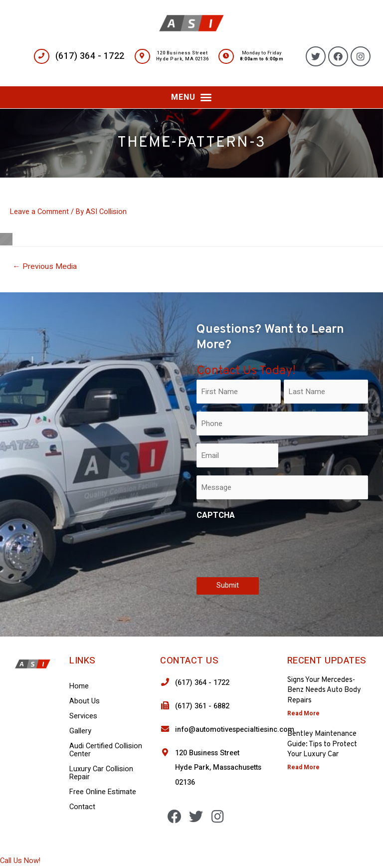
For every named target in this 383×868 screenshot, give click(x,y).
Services (83, 716)
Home (79, 686)
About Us (85, 701)
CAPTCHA (216, 515)
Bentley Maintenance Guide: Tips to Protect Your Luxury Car (322, 744)
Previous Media (45, 267)
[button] (191, 97)
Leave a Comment (39, 212)
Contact (82, 807)
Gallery (80, 731)
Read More (303, 713)
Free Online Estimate (103, 792)
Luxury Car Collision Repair (101, 773)
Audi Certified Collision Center (106, 750)
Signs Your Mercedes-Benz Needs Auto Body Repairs (324, 690)
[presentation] (272, 547)
